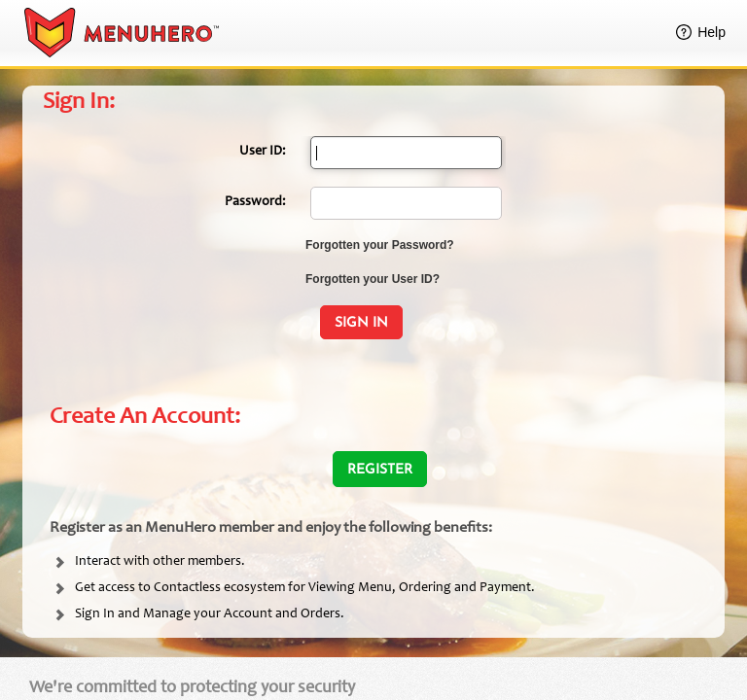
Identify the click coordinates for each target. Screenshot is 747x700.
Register (380, 470)
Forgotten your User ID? (373, 279)
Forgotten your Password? (380, 245)
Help (711, 32)
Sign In (361, 323)
